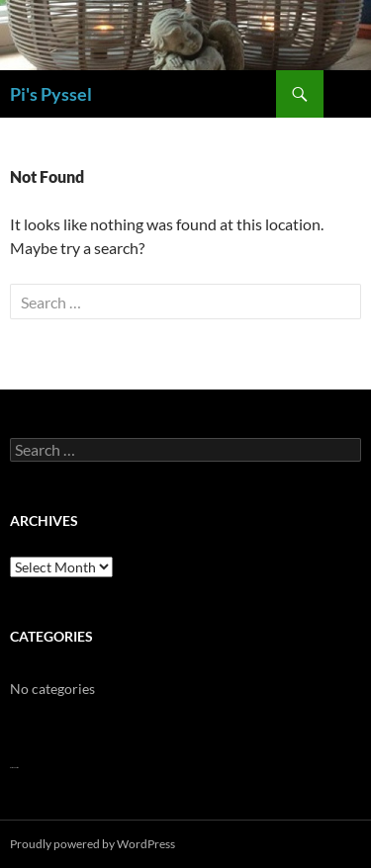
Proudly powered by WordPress (93, 844)
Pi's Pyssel (51, 94)
